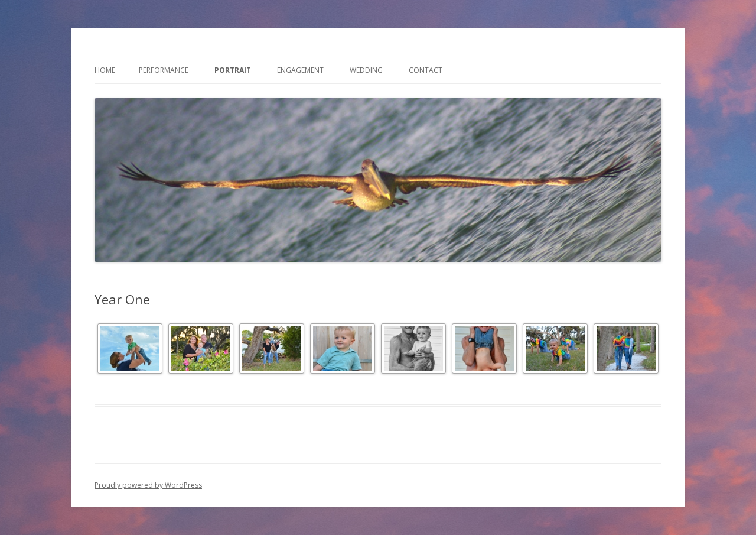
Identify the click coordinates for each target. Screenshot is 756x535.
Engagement (300, 70)
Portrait (233, 70)
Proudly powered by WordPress (148, 485)
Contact (426, 70)
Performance (164, 70)
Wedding (366, 70)
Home (105, 70)
